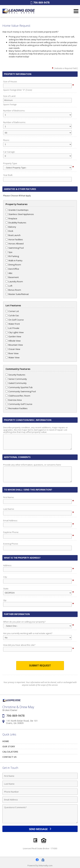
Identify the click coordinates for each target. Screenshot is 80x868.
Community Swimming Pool (21, 391)
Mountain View (14, 345)
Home (6, 741)
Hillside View (13, 341)
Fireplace (11, 218)
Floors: (6, 140)
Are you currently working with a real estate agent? (28, 633)
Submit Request (40, 665)
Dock (9, 231)
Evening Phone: (11, 544)
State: (6, 589)
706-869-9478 (40, 3)
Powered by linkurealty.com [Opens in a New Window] (40, 866)
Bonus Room (13, 290)
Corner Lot (12, 311)
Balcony (11, 227)
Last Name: (9, 509)
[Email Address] (40, 800)
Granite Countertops (17, 210)
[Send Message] (40, 829)
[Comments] (40, 814)
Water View (12, 357)
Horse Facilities (14, 239)
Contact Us (9, 757)
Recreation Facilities (17, 408)
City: (5, 577)
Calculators (10, 752)
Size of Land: (9, 96)
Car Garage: (9, 152)
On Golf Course (15, 320)
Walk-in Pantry (14, 260)
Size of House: (10, 82)
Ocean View (13, 349)
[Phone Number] (40, 792)
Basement (12, 277)
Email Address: (10, 520)
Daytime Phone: (11, 532)
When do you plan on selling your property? (24, 622)
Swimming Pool (15, 248)
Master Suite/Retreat (17, 294)
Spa (9, 252)
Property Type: (10, 163)
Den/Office (12, 269)
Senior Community (16, 379)
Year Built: (8, 175)
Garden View (13, 336)
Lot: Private (12, 328)
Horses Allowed (15, 244)
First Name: (9, 497)
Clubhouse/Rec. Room (18, 396)
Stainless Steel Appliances (20, 214)
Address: (7, 565)
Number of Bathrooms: (14, 122)
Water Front (13, 324)
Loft (9, 286)
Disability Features (16, 223)
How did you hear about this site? (19, 645)
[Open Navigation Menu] (76, 11)
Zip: (5, 600)
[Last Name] (40, 784)
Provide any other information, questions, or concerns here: (32, 465)
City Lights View (15, 332)
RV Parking (12, 256)
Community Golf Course (19, 404)
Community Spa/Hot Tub (19, 387)
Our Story (9, 746)
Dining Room (13, 265)
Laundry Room (14, 281)
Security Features (15, 375)
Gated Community (16, 383)
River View (12, 353)
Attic (9, 273)
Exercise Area (14, 400)
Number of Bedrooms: (14, 111)
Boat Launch (13, 235)
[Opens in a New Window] (37, 860)
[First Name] (40, 776)
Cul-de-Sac (12, 315)
